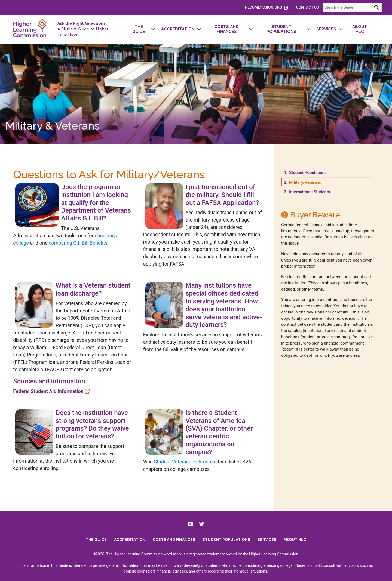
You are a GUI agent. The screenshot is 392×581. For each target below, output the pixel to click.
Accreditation (130, 538)
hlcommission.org (273, 7)
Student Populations (311, 176)
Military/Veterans (309, 185)
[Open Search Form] (382, 7)
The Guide (96, 538)
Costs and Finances (174, 538)
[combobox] (359, 7)
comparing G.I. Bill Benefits (45, 246)
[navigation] (250, 29)
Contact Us (314, 7)
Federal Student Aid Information (42, 387)
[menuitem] (135, 29)
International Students (313, 195)
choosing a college (76, 239)
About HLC (295, 538)
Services (267, 538)
